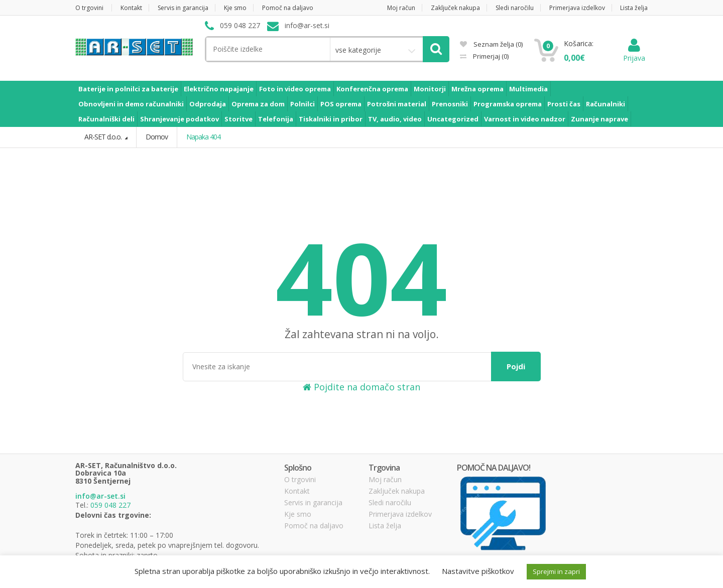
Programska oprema (508, 104)
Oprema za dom (258, 104)
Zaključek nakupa (455, 8)
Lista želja (634, 8)
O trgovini (89, 8)
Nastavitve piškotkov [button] (478, 571)
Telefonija (276, 119)
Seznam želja (491, 44)
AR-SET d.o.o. (104, 137)
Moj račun (401, 8)
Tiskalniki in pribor (331, 119)
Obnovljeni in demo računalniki (131, 104)
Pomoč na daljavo (288, 8)
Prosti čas (564, 104)
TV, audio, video (395, 119)
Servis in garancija (183, 8)
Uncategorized (453, 119)
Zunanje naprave (599, 119)
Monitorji (430, 89)
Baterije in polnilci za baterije (128, 89)
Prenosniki (450, 104)
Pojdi (516, 366)
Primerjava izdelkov (577, 8)
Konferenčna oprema (372, 89)
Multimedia (528, 89)
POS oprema (341, 104)
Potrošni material (397, 104)
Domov (157, 137)
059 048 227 (110, 505)
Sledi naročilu (515, 8)
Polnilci (303, 104)
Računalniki (606, 104)
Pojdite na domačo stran (361, 387)
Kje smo (235, 8)
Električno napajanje (219, 89)
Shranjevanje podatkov (179, 119)
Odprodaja (208, 104)
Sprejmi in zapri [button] (556, 571)
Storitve (238, 119)
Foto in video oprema (295, 89)
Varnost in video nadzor (525, 119)
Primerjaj (490, 56)
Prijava (634, 53)
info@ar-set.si (100, 496)
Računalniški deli (106, 119)
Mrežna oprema (477, 89)
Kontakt (131, 8)
